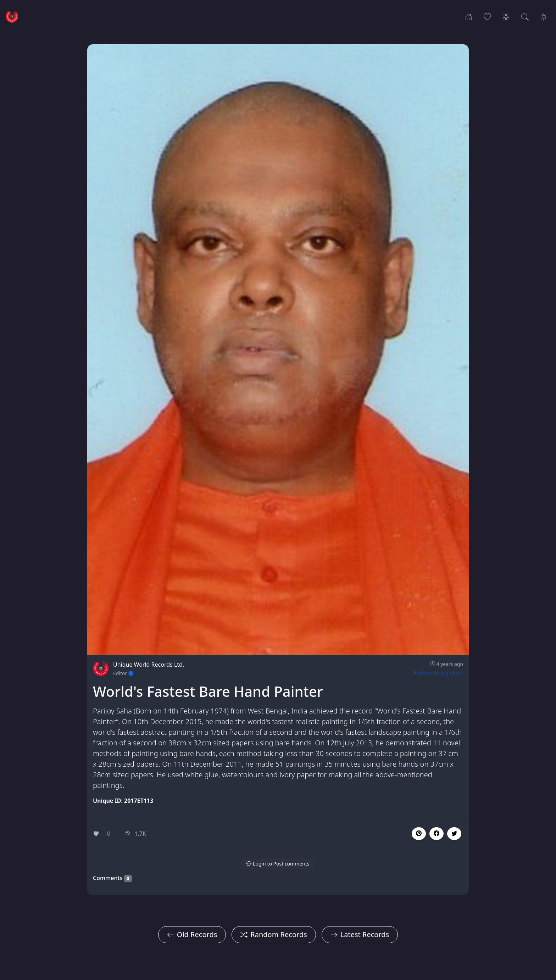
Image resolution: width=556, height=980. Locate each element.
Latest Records (360, 934)
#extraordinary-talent (438, 673)
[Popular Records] (487, 16)
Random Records (274, 934)
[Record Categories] (506, 16)
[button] (437, 834)
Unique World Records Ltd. (149, 665)
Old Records (192, 934)
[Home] (469, 16)
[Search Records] (525, 16)
